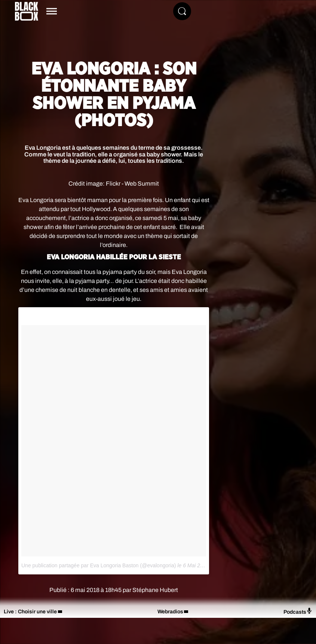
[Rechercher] (182, 11)
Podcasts (298, 611)
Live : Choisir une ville (30, 612)
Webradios (170, 612)
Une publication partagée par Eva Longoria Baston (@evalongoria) (99, 565)
